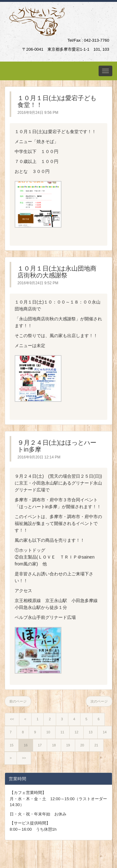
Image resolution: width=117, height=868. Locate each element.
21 (96, 745)
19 (68, 745)
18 (54, 745)
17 (40, 745)
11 (62, 732)
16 (26, 745)
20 (82, 745)
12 (76, 732)
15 (12, 745)
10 (48, 732)
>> (24, 758)
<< (12, 719)
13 (90, 732)
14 (105, 732)
